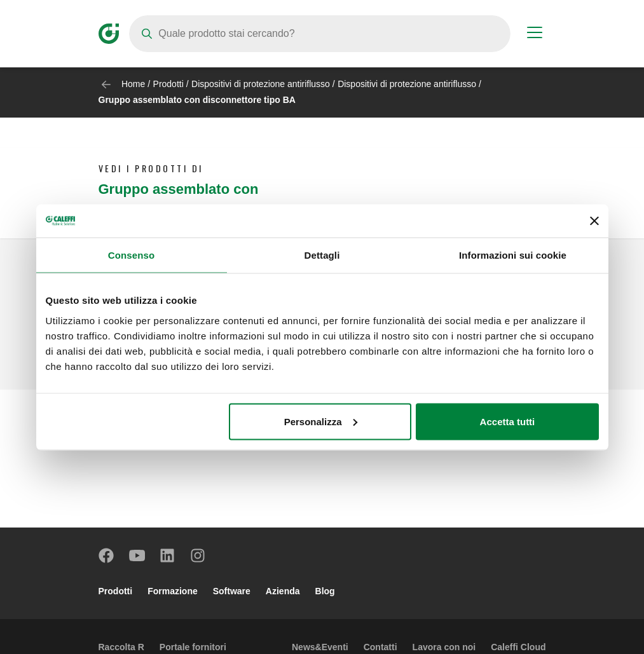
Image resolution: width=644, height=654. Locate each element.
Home (133, 84)
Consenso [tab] (131, 255)
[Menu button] (535, 34)
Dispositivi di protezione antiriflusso (261, 84)
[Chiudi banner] (594, 221)
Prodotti (168, 84)
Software (232, 591)
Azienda (283, 591)
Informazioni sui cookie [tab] (513, 255)
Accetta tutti (508, 421)
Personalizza (321, 421)
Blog (325, 591)
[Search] (320, 34)
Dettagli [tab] (322, 255)
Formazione (173, 591)
